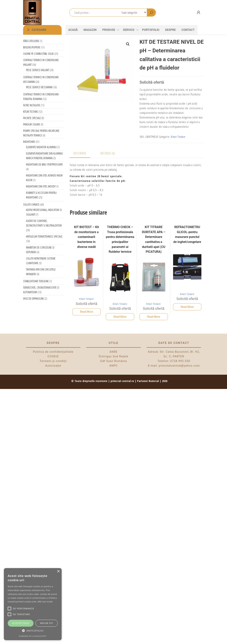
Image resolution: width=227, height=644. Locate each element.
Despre (170, 30)
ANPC (114, 366)
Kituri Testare (178, 137)
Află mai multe (45, 602)
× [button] (58, 571)
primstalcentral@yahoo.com (179, 366)
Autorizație (53, 366)
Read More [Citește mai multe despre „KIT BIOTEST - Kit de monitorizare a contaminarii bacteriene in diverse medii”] (87, 312)
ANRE (113, 352)
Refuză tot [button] (47, 623)
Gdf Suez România (113, 361)
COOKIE (53, 356)
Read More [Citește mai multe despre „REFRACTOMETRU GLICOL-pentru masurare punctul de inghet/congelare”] (187, 307)
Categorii (39, 30)
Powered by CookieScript (33, 636)
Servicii (129, 30)
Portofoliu (151, 30)
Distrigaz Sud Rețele (114, 356)
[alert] (33, 604)
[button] (128, 44)
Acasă (73, 30)
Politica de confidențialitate (53, 352)
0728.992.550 (180, 361)
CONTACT (188, 30)
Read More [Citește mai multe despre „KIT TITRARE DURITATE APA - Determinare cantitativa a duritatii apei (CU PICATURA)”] (154, 317)
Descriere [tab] (80, 153)
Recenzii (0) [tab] (108, 153)
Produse (109, 30)
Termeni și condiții (53, 361)
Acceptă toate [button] (21, 623)
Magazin (90, 30)
